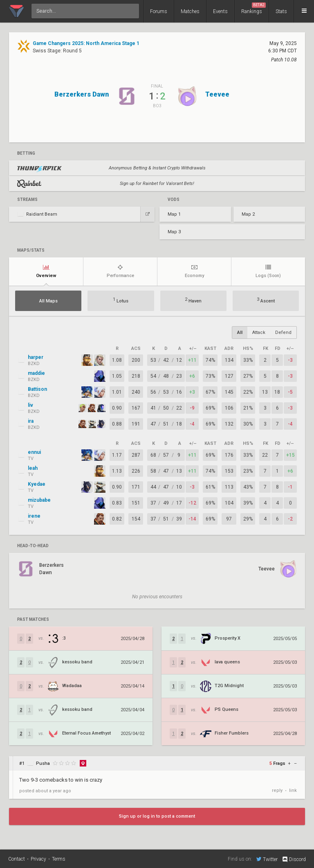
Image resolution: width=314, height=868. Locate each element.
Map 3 (174, 232)
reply (277, 790)
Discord (294, 859)
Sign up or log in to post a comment (157, 816)
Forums (159, 11)
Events (220, 11)
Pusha (43, 763)
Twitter (267, 859)
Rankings (253, 8)
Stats (281, 11)
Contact (17, 859)
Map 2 (248, 214)
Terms (59, 859)
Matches (190, 11)
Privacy (38, 859)
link (293, 790)
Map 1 (174, 214)
